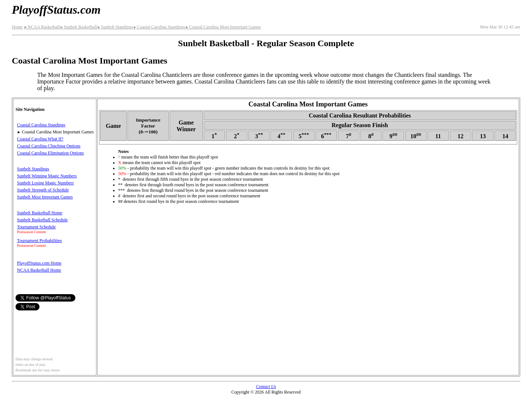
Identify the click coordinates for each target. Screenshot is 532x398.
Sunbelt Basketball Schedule (42, 220)
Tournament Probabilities (39, 241)
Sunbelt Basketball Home (40, 213)
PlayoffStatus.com (56, 10)
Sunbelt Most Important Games (45, 197)
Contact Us (266, 387)
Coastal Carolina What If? (40, 139)
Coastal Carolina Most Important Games (223, 27)
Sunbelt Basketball (79, 27)
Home (17, 27)
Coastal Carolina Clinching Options (49, 146)
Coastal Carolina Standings (159, 27)
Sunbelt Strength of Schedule (43, 190)
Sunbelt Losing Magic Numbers (45, 183)
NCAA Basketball (42, 27)
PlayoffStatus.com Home (39, 263)
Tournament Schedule (36, 227)
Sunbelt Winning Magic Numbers (47, 176)
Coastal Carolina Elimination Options (50, 153)
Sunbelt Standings (115, 27)
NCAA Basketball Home (39, 270)
